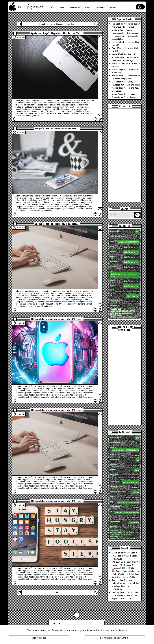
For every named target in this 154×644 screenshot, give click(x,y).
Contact (113, 7)
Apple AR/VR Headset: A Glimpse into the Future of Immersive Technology (125, 57)
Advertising (74, 7)
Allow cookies (39, 638)
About (62, 7)
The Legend (100, 7)
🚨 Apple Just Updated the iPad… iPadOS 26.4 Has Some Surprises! (126, 574)
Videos (88, 7)
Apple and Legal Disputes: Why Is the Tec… (56, 33)
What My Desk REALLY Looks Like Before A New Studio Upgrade (125, 595)
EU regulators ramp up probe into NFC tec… (56, 319)
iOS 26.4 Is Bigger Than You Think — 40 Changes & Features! (126, 565)
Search (138, 215)
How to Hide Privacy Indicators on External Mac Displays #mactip (125, 583)
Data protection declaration (115, 638)
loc (125, 274)
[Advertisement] (124, 155)
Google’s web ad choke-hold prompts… (56, 129)
